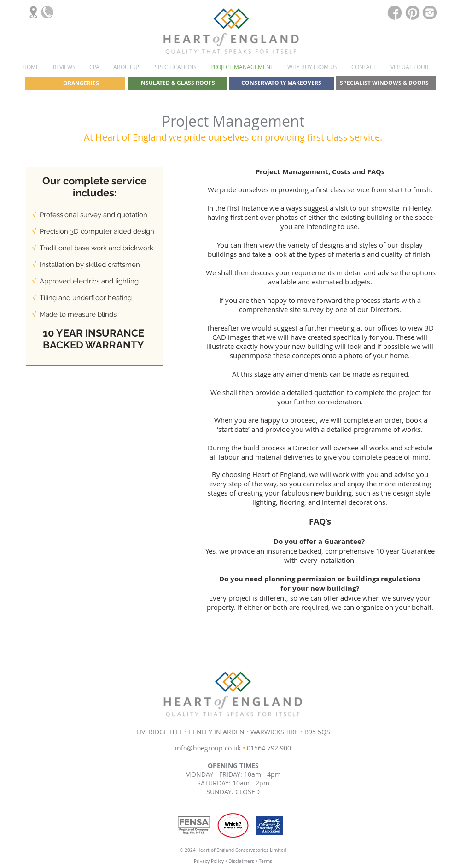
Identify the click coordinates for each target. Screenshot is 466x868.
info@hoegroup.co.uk (208, 748)
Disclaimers (242, 861)
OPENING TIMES (233, 765)
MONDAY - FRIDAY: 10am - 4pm (233, 774)
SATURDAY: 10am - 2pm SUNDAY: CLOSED (233, 787)
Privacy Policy (209, 861)
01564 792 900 (269, 748)
